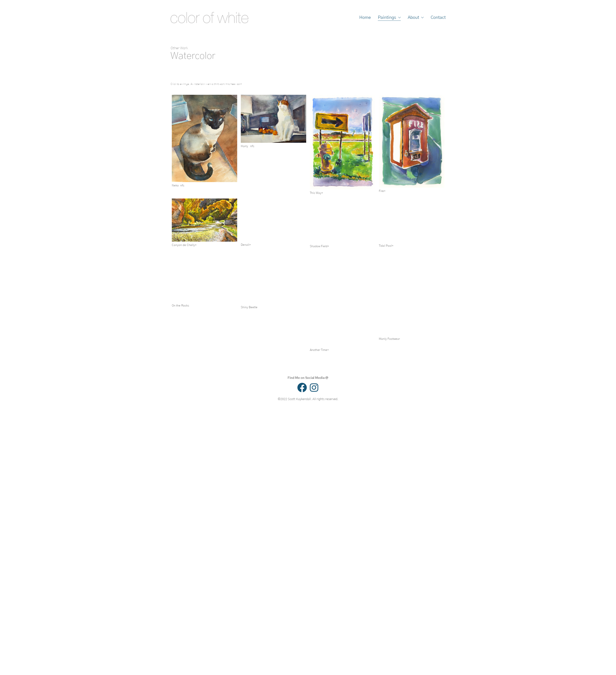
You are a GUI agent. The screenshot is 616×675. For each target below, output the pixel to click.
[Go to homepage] (209, 18)
